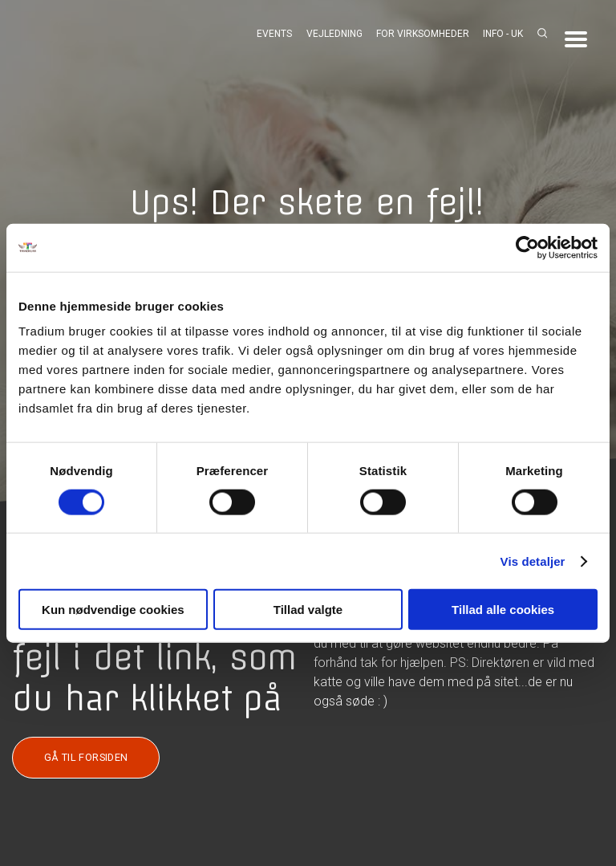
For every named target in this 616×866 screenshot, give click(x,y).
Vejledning (334, 34)
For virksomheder (423, 34)
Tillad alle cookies (503, 610)
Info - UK (503, 34)
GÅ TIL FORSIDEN (86, 757)
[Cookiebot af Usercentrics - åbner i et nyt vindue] (527, 247)
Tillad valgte (308, 610)
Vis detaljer (533, 561)
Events (274, 34)
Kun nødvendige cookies (113, 610)
